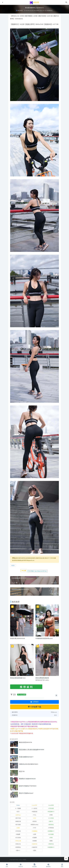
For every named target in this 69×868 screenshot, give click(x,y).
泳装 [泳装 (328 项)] (18, 828)
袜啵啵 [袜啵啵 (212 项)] (35, 841)
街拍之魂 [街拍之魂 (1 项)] (18, 841)
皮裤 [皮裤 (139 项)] (35, 834)
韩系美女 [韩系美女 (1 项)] (18, 847)
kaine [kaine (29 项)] (18, 805)
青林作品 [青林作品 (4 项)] (51, 844)
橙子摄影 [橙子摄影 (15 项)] (18, 825)
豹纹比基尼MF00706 (25, 742)
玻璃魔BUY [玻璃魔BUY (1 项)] (51, 831)
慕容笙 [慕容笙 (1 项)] (35, 821)
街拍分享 (21, 865)
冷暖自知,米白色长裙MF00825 (29, 764)
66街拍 (24, 860)
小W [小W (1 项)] (35, 818)
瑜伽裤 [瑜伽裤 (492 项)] (18, 834)
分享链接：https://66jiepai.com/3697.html (38, 571)
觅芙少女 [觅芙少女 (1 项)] (18, 844)
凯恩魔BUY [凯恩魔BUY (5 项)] (51, 812)
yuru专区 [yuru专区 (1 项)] (35, 805)
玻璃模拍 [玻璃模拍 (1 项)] (35, 831)
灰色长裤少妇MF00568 (18, 638)
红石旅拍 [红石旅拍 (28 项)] (18, 838)
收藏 (24, 571)
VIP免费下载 (35, 707)
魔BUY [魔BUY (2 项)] (18, 850)
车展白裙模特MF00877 (26, 757)
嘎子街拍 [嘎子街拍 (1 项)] (18, 818)
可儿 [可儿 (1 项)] (35, 815)
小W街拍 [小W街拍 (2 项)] (51, 818)
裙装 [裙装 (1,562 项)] (51, 841)
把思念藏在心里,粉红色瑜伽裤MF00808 (31, 750)
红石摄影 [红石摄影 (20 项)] (51, 834)
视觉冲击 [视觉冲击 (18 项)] (35, 844)
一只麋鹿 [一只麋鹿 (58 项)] (18, 808)
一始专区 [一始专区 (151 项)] (35, 808)
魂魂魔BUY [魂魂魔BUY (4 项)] (51, 847)
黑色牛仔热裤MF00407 (26, 793)
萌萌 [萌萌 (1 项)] (51, 838)
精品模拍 (20, 11)
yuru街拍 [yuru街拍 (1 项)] (51, 805)
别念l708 (22, 771)
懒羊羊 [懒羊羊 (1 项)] (51, 821)
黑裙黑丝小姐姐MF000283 (27, 779)
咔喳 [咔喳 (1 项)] (51, 815)
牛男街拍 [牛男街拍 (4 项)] (51, 828)
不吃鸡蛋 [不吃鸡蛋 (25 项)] (51, 808)
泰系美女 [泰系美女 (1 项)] (51, 825)
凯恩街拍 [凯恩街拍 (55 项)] (35, 812)
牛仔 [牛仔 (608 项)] (35, 828)
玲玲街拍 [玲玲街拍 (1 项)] (18, 831)
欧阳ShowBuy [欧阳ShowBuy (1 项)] (35, 825)
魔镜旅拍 (48, 865)
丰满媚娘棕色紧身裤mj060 (44, 638)
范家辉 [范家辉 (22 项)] (35, 838)
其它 (13, 565)
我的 (62, 865)
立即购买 (34, 702)
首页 (7, 865)
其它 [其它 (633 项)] (18, 812)
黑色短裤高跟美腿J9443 (18, 678)
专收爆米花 (49, 11)
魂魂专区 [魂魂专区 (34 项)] (35, 847)
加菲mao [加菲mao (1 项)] (18, 815)
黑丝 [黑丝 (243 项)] (35, 850)
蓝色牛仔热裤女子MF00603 (28, 786)
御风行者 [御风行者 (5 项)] (18, 821)
